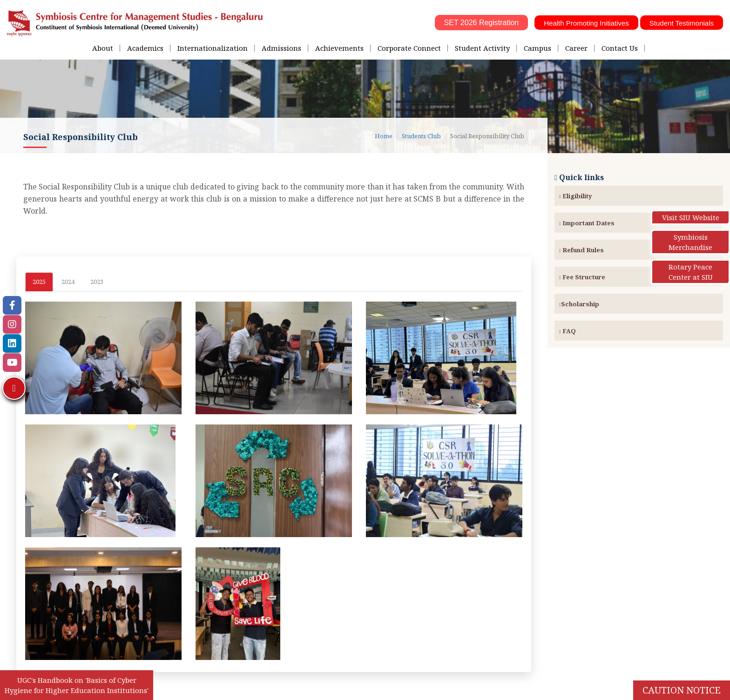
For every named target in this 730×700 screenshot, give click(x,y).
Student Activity (482, 48)
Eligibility (576, 196)
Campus (537, 48)
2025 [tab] (39, 282)
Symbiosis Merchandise (690, 242)
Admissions (281, 48)
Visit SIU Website (691, 217)
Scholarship (579, 304)
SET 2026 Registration (482, 23)
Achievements (339, 48)
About (103, 48)
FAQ (568, 331)
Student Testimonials (682, 23)
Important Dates (587, 223)
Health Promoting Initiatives (586, 23)
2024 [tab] (68, 282)
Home (384, 136)
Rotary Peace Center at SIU (691, 272)
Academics (145, 48)
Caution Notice (682, 690)
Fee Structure (582, 277)
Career (576, 48)
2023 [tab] (97, 282)
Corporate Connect (409, 48)
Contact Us (620, 48)
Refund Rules (581, 250)
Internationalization (213, 48)
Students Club (421, 136)
